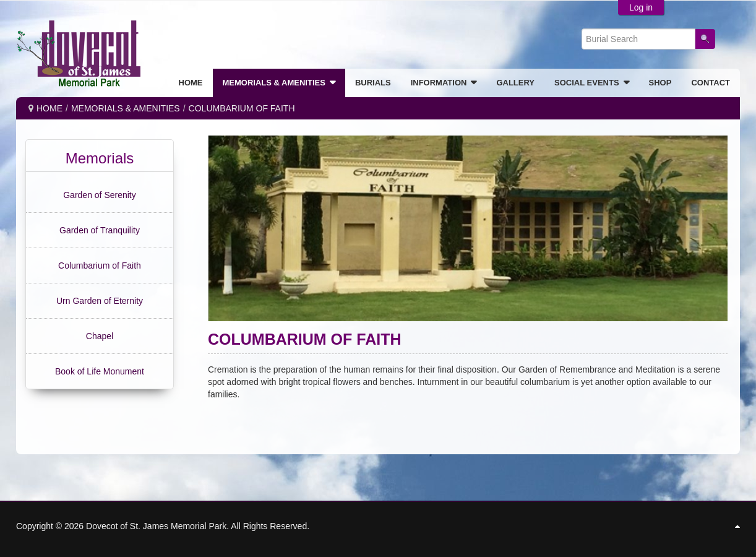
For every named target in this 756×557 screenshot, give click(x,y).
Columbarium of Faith (100, 266)
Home (49, 108)
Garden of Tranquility (100, 230)
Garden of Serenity (100, 195)
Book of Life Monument (100, 371)
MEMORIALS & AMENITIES (126, 108)
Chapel (100, 336)
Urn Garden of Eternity (100, 301)
